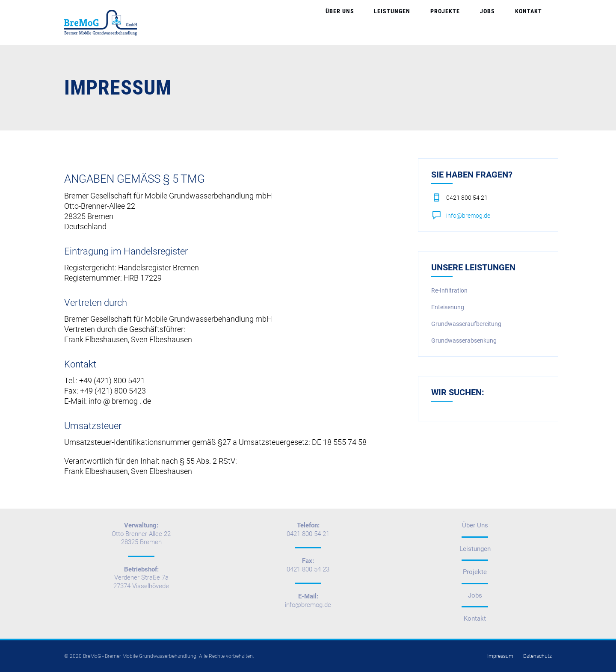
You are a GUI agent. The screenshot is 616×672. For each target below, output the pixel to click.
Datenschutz (538, 656)
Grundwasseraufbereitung (466, 324)
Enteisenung (448, 307)
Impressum (500, 656)
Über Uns (395, 22)
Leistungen (435, 22)
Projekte (476, 22)
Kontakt (535, 22)
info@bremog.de (468, 216)
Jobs (506, 22)
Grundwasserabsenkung (464, 340)
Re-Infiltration (449, 290)
